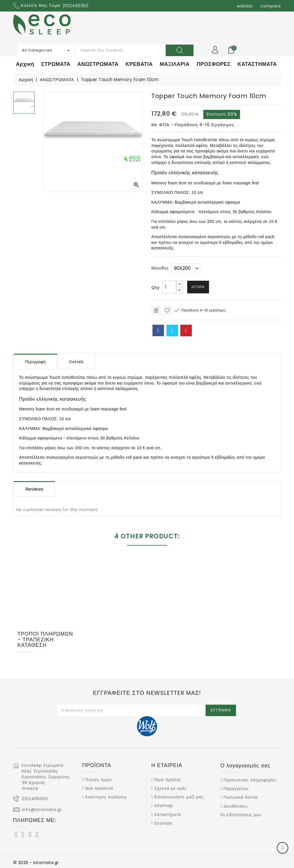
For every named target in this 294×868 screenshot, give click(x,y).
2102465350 (35, 799)
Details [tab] (77, 362)
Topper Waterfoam (182, 620)
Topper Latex (251, 620)
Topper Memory (43, 620)
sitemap (164, 806)
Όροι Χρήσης (168, 780)
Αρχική (25, 64)
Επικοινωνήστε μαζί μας (179, 797)
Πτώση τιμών (98, 780)
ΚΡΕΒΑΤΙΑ (139, 64)
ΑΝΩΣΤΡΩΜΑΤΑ (98, 64)
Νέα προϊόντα (99, 788)
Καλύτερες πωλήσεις (106, 797)
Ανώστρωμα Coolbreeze (113, 620)
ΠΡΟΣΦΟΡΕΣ (214, 64)
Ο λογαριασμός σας (245, 765)
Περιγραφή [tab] (36, 362)
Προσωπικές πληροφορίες (250, 780)
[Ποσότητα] (169, 287)
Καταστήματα (168, 815)
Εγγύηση (163, 823)
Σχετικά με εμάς (171, 788)
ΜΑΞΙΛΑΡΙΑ (175, 64)
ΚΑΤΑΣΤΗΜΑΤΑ (257, 64)
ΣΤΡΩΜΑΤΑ (56, 64)
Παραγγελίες (236, 789)
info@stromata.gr (42, 810)
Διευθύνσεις (236, 806)
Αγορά (198, 287)
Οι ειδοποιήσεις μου (241, 815)
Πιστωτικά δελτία (240, 798)
